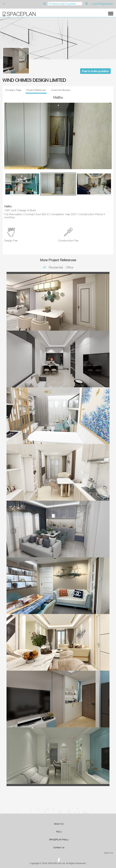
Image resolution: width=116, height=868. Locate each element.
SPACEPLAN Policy (58, 839)
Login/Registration (102, 4)
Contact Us (59, 847)
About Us (58, 824)
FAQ (58, 832)
